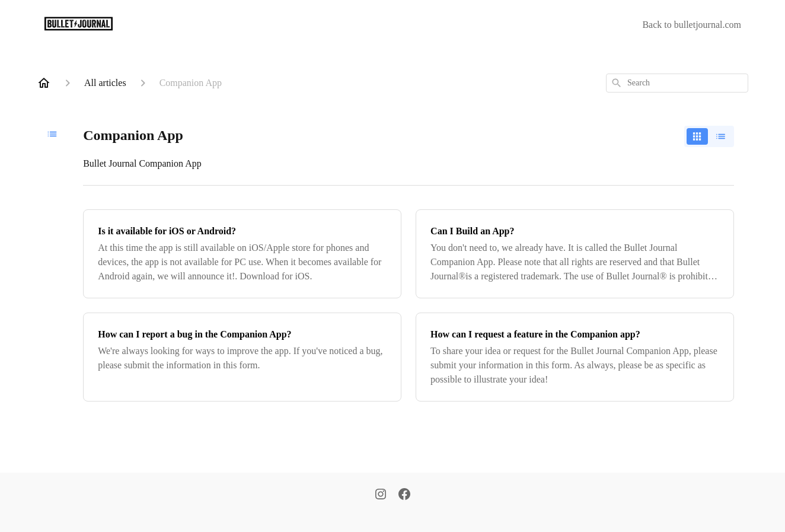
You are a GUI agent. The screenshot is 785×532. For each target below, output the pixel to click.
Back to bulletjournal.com (692, 25)
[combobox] (677, 83)
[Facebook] (404, 495)
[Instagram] (381, 495)
